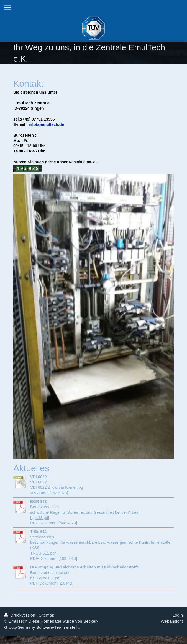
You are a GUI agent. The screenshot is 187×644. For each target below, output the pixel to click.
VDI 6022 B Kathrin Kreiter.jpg (57, 487)
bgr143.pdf (40, 518)
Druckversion (20, 615)
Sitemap (47, 615)
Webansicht (172, 621)
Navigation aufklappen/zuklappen (93, 7)
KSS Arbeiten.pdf (45, 578)
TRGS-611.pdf (43, 553)
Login (178, 615)
